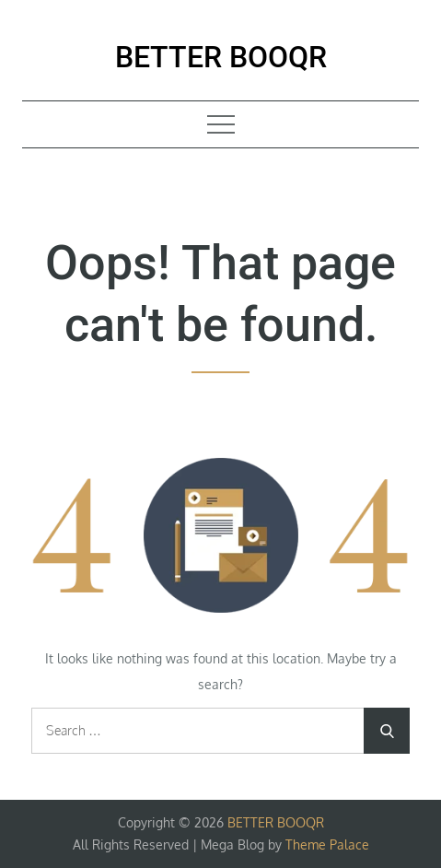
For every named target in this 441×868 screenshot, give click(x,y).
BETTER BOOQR (221, 57)
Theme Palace (327, 845)
